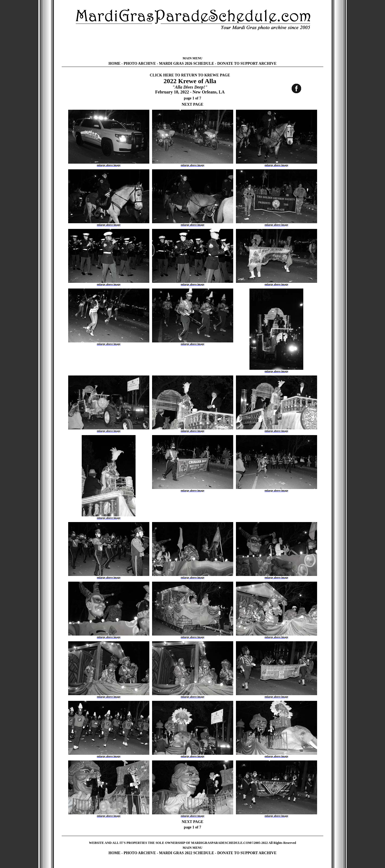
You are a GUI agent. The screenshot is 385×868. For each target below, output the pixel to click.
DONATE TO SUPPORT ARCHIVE (247, 64)
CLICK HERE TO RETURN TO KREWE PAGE (190, 75)
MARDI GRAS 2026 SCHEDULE (187, 64)
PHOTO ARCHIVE (140, 64)
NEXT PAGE (193, 104)
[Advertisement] (193, 43)
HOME (114, 64)
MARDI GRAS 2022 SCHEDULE (187, 853)
